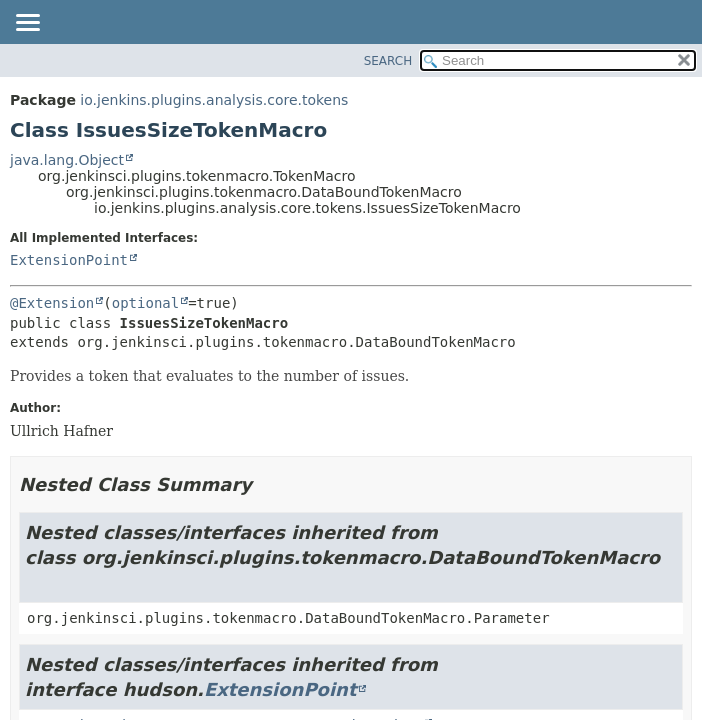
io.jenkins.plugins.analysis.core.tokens (214, 100)
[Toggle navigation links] (27, 24)
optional (145, 303)
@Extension (52, 303)
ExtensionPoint (69, 260)
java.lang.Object (67, 160)
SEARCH (388, 61)
